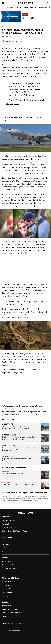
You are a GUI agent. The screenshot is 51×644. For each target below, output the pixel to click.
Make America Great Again (17, 493)
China (31, 493)
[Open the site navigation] (10, 3)
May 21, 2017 (13, 103)
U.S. (3, 7)
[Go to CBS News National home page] (25, 3)
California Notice (8, 565)
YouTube (5, 541)
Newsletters (7, 582)
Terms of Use (7, 572)
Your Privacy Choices (10, 568)
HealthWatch (42, 7)
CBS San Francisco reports (14, 370)
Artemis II (18, 7)
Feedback (6, 620)
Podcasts (5, 585)
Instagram (6, 548)
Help (4, 616)
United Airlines (41, 493)
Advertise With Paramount (12, 609)
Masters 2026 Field (9, 527)
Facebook (6, 544)
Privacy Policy (7, 561)
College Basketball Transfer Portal (15, 531)
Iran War (10, 7)
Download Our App (9, 589)
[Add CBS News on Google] (13, 41)
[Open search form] (48, 3)
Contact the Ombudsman (11, 623)
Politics (33, 7)
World (26, 7)
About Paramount (9, 606)
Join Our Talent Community (12, 613)
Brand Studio (7, 592)
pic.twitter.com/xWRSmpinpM (22, 95)
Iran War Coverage (9, 520)
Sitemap (5, 596)
